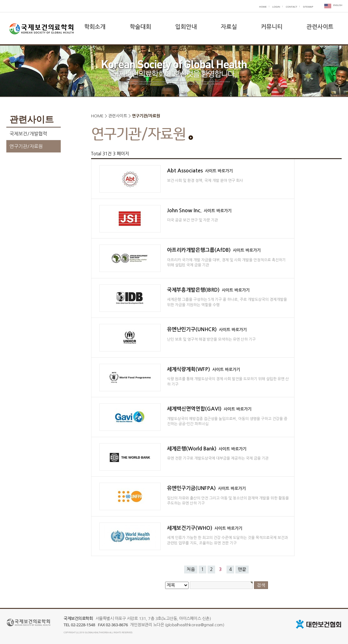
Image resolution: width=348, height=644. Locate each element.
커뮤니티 (272, 27)
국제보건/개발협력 (28, 134)
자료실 (229, 27)
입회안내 (186, 27)
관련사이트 (320, 27)
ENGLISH (338, 5)
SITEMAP (308, 6)
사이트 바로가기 (219, 171)
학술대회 (140, 27)
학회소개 (95, 27)
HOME (263, 6)
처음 (191, 569)
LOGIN (276, 6)
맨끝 (242, 569)
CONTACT (291, 6)
